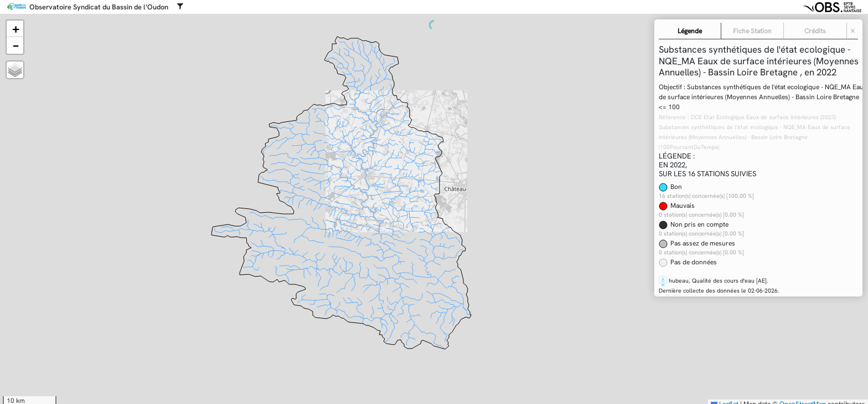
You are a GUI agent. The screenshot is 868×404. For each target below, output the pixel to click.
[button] (15, 29)
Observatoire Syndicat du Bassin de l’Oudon (99, 7)
